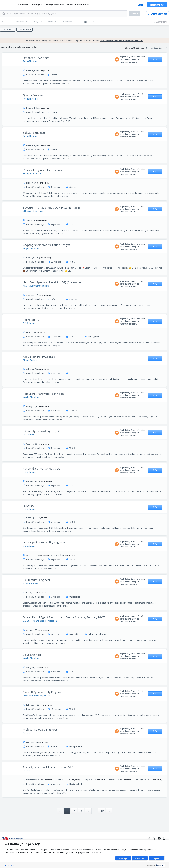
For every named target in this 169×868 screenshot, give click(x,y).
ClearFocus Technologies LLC (37, 711)
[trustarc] (160, 865)
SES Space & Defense (33, 189)
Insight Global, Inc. (31, 263)
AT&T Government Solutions (36, 301)
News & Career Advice (78, 4)
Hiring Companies (55, 4)
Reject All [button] (140, 858)
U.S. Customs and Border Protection (40, 636)
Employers (37, 4)
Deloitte (27, 748)
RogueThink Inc (30, 76)
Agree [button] (157, 858)
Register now (157, 5)
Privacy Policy (9, 865)
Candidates (23, 4)
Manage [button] (123, 858)
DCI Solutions (29, 338)
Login (141, 5)
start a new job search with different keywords (121, 56)
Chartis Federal (30, 375)
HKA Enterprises (31, 598)
